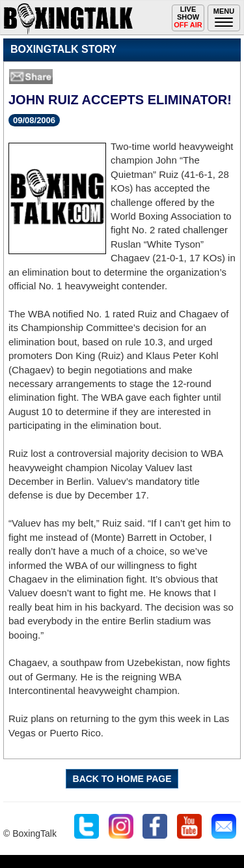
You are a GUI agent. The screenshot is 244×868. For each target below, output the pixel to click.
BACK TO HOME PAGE (122, 779)
